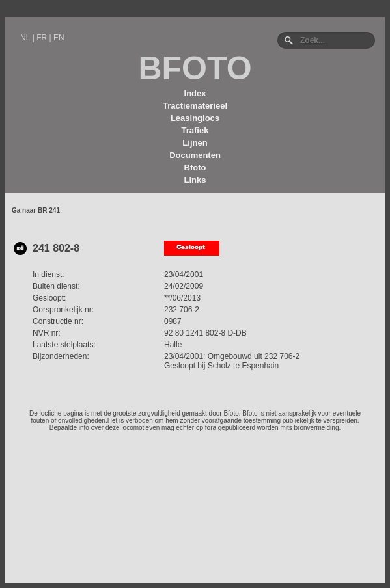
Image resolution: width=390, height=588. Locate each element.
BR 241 (49, 210)
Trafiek (195, 130)
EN (59, 38)
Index (195, 93)
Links (195, 180)
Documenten (195, 155)
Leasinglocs (195, 118)
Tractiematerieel (195, 106)
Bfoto (195, 167)
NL (25, 38)
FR (42, 38)
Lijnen (195, 143)
